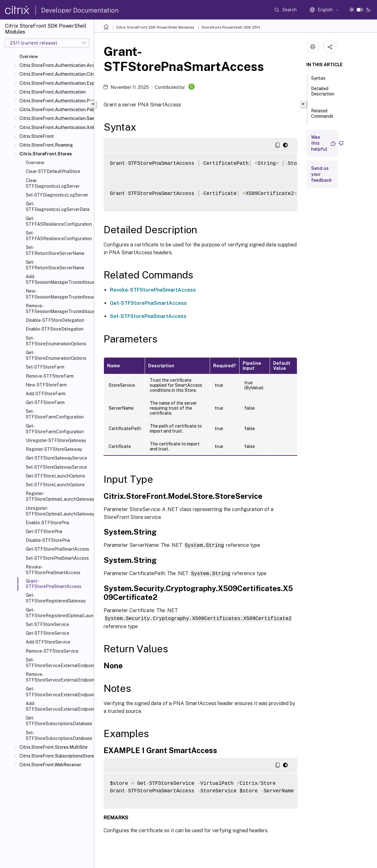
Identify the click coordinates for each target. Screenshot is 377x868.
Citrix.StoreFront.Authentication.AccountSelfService (55, 65)
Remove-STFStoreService (52, 651)
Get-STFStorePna (44, 531)
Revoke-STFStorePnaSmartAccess (53, 570)
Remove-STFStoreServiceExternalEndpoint (59, 677)
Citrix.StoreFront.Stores (46, 154)
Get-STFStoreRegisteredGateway (56, 598)
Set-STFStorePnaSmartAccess (57, 558)
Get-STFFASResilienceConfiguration (59, 221)
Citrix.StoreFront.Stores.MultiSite (54, 747)
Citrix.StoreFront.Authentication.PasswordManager (55, 101)
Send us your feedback (321, 174)
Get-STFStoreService (48, 633)
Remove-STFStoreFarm (50, 376)
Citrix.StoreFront (37, 136)
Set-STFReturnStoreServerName (55, 250)
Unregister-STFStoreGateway (56, 440)
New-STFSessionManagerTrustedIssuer (59, 294)
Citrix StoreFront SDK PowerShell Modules (155, 27)
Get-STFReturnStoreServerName (55, 265)
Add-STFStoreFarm (46, 394)
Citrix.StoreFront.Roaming (46, 145)
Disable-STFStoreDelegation (55, 320)
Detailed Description (323, 94)
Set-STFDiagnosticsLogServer (57, 195)
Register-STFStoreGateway (54, 449)
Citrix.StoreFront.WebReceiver (50, 765)
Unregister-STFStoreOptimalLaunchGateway (59, 511)
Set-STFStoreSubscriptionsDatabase (59, 736)
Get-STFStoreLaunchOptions (55, 476)
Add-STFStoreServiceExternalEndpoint (59, 706)
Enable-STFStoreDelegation (55, 329)
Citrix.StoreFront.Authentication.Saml (55, 118)
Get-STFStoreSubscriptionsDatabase (59, 721)
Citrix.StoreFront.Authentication (53, 92)
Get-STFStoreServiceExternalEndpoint (59, 692)
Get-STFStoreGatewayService (57, 458)
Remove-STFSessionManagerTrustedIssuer (59, 309)
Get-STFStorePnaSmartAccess (57, 549)
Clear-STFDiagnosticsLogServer (53, 183)
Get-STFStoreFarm (45, 402)
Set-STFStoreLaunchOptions (55, 485)
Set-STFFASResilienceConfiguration (59, 236)
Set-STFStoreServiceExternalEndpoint (59, 663)
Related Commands (322, 116)
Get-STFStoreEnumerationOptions (56, 355)
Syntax (322, 78)
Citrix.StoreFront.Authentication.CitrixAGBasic (55, 74)
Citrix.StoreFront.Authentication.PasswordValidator (55, 110)
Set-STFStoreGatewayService (56, 467)
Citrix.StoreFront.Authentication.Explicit (55, 83)
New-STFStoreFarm (46, 385)
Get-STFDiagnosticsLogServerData (58, 207)
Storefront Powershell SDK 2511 (231, 27)
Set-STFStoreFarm (45, 367)
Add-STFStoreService (48, 642)
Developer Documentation (80, 10)
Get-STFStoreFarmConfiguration (55, 429)
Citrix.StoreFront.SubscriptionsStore (55, 756)
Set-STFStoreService (47, 624)
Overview (29, 57)
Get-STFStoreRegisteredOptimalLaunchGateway (59, 613)
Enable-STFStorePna (47, 523)
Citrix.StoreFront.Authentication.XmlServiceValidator (55, 127)
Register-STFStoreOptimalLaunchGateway (59, 496)
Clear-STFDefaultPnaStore (53, 171)
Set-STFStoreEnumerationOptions (56, 341)
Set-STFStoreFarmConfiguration (55, 414)
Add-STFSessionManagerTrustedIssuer (59, 279)
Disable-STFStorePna (48, 540)
